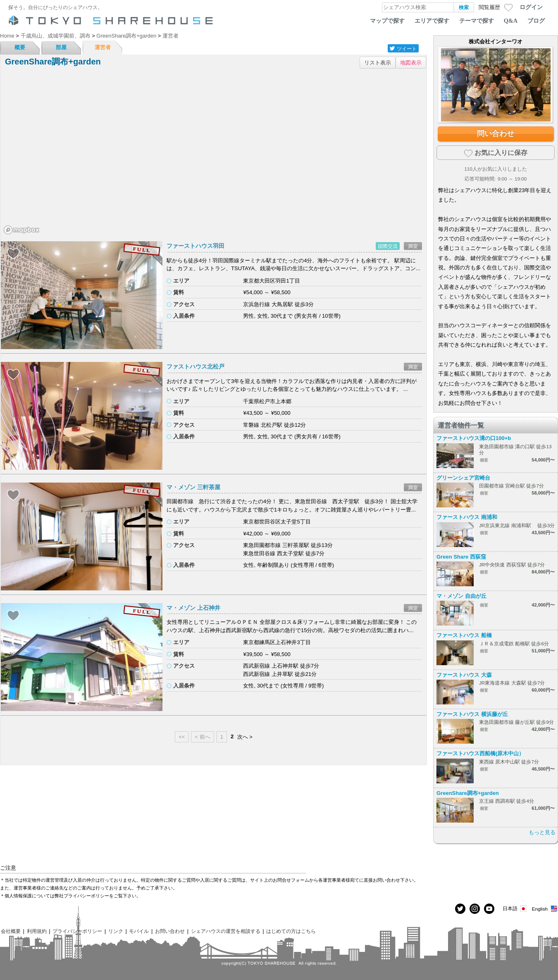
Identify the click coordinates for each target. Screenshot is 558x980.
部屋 (61, 47)
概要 (20, 47)
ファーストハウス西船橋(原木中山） (480, 753)
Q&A (511, 21)
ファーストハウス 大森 (464, 675)
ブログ (536, 21)
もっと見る (542, 832)
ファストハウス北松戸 (196, 366)
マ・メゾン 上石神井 (193, 608)
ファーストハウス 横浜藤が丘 (472, 714)
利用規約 (37, 931)
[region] (213, 155)
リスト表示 (378, 63)
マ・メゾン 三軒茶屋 (193, 487)
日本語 (515, 909)
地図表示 (411, 63)
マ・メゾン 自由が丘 (461, 596)
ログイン (531, 7)
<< (182, 737)
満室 (413, 246)
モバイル (139, 931)
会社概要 (11, 931)
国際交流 (388, 246)
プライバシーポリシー (77, 931)
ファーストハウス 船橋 (464, 635)
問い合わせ (496, 133)
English (545, 909)
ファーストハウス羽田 (196, 246)
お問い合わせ (170, 931)
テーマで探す (477, 21)
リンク (116, 931)
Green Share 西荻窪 (461, 557)
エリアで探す (432, 21)
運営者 (103, 47)
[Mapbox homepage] (21, 230)
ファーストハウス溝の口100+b (474, 438)
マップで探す (387, 21)
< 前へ (202, 737)
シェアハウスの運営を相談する (226, 931)
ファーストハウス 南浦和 (467, 517)
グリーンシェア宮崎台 (463, 478)
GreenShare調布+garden (468, 793)
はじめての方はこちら (291, 931)
